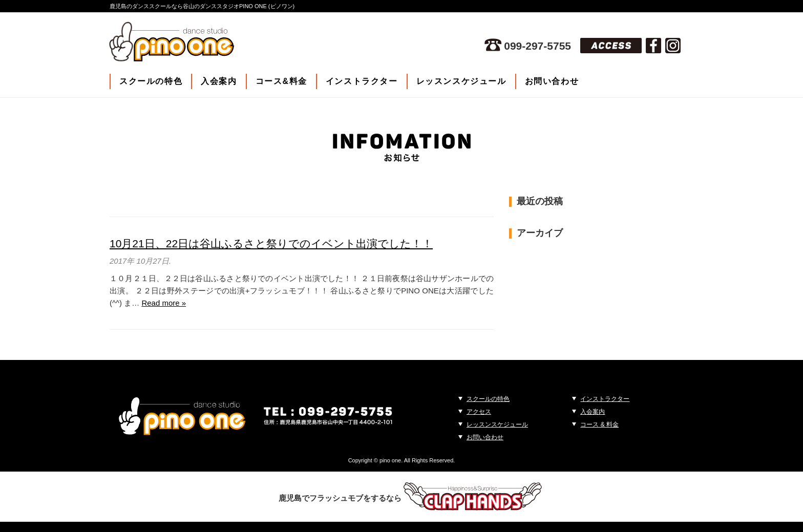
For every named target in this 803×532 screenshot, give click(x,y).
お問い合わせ (552, 81)
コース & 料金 (599, 424)
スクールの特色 (151, 81)
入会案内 (219, 81)
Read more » (164, 303)
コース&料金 (281, 81)
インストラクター (362, 81)
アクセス (479, 412)
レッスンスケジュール (461, 81)
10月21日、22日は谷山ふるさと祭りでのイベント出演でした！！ (271, 243)
